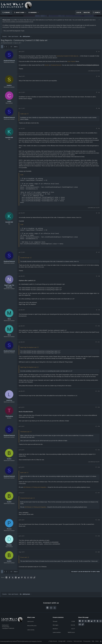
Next (16, 47)
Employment (8, 624)
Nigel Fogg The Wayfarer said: (29, 352)
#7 (98, 257)
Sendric (48, 66)
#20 (98, 558)
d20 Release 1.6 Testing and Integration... (36, 494)
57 (12, 47)
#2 (98, 79)
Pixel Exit (41, 641)
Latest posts (32, 619)
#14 (98, 433)
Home (95, 641)
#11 (98, 346)
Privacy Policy (8, 626)
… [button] (10, 47)
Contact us (68, 641)
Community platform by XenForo (17, 641)
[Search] (96, 12)
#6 (98, 217)
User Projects (72, 62)
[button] (11, 12)
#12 (98, 397)
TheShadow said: (26, 438)
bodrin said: (24, 479)
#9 (98, 314)
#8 (98, 281)
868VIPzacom (70, 632)
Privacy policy (85, 641)
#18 (98, 526)
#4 (98, 111)
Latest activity (32, 626)
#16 (98, 474)
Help (91, 641)
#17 (98, 499)
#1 (98, 52)
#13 (98, 414)
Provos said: (25, 564)
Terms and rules (76, 641)
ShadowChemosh (8, 44)
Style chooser (51, 641)
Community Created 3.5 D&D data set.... (69, 57)
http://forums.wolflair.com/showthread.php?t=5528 (19, 22)
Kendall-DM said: (26, 262)
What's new (20, 12)
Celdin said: (24, 117)
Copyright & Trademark (11, 628)
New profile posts (34, 623)
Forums (7, 12)
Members (34, 12)
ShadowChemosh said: (27, 504)
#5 (98, 131)
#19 (98, 542)
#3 (98, 95)
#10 (98, 330)
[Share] (96, 52)
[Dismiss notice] (98, 21)
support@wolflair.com (79, 28)
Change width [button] (60, 641)
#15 (98, 456)
